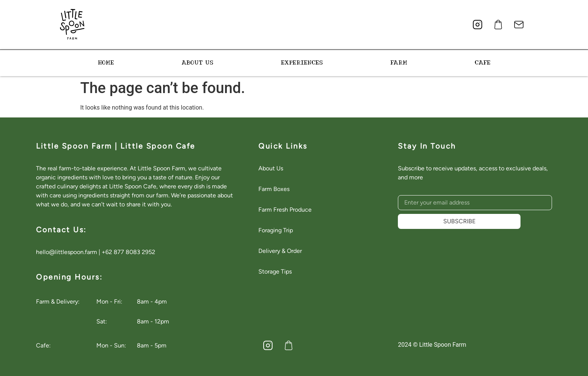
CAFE (483, 63)
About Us (271, 168)
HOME (106, 63)
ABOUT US (197, 63)
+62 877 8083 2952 (128, 252)
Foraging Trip (276, 230)
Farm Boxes (274, 189)
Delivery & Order (280, 251)
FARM (399, 63)
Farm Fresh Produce (285, 210)
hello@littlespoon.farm (67, 252)
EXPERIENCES (302, 63)
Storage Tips (275, 271)
